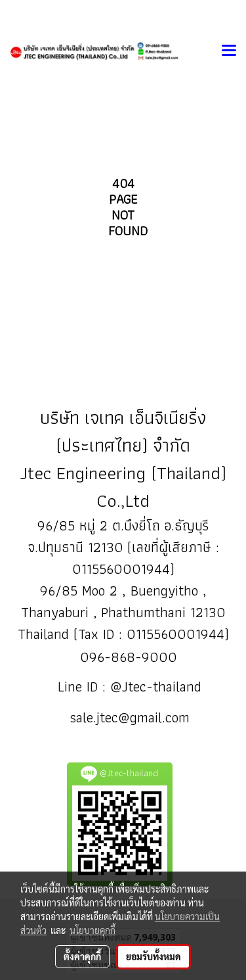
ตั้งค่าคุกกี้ (82, 956)
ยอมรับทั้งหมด (154, 956)
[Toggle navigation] (229, 51)
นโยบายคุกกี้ (92, 930)
